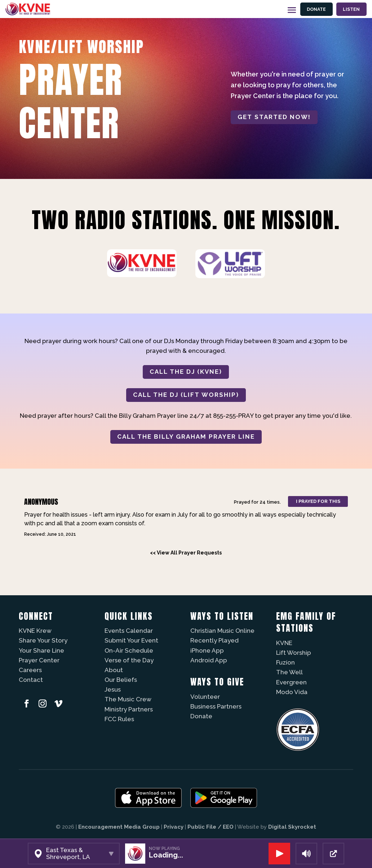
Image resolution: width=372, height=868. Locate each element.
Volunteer (205, 697)
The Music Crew (128, 699)
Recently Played (214, 640)
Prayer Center (39, 660)
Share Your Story (43, 640)
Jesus (113, 689)
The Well (289, 672)
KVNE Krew (35, 631)
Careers (30, 670)
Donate (316, 9)
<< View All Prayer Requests (186, 553)
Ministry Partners (129, 709)
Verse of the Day (129, 660)
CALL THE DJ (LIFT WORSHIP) (186, 395)
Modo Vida (292, 692)
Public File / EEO (211, 827)
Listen (351, 9)
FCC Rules (119, 719)
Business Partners (216, 706)
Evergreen (291, 682)
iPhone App (207, 650)
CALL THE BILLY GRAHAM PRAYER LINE (186, 437)
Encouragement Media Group (119, 827)
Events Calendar (129, 631)
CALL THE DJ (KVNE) (186, 372)
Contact (31, 680)
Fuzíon (285, 662)
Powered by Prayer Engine (45, 566)
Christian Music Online (222, 631)
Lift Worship (294, 653)
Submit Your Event (131, 640)
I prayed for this (318, 501)
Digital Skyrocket (292, 827)
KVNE (284, 643)
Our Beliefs (121, 680)
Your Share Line (41, 650)
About (114, 670)
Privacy (174, 827)
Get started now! (274, 117)
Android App (209, 660)
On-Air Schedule (129, 650)
